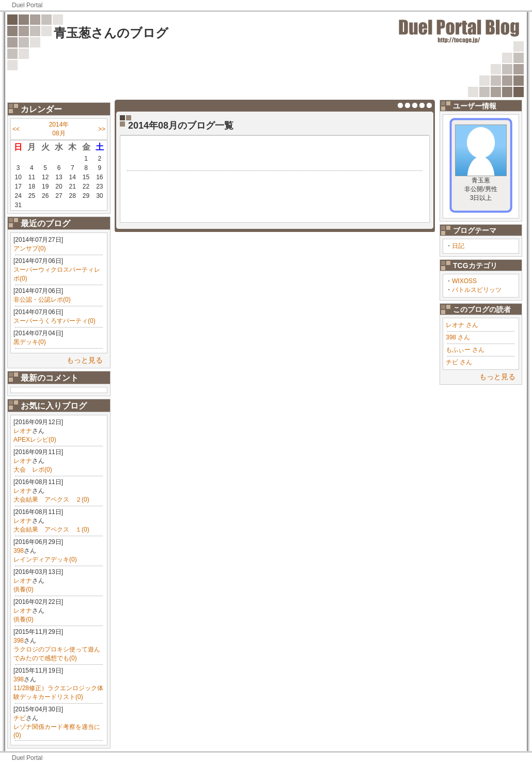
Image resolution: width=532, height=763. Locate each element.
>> (102, 129)
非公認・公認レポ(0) (42, 300)
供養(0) (24, 589)
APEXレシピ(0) (35, 440)
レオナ (23, 431)
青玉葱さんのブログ (111, 33)
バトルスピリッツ (477, 290)
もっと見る (85, 360)
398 (19, 551)
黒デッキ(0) (30, 342)
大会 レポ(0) (33, 470)
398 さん (458, 337)
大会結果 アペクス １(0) (51, 530)
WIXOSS (464, 281)
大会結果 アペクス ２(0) (51, 500)
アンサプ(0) (30, 248)
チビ (20, 718)
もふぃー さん (465, 350)
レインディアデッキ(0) (45, 559)
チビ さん (459, 362)
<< (16, 129)
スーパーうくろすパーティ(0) (54, 321)
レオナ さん (462, 325)
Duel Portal (27, 5)
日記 (458, 246)
